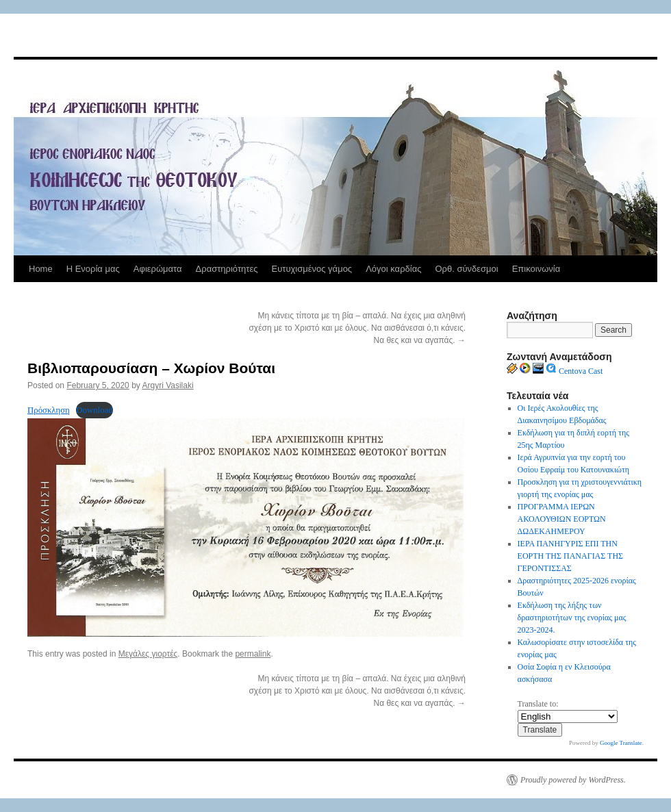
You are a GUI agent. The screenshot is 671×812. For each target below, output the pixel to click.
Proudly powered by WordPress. (573, 780)
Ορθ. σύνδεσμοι (466, 269)
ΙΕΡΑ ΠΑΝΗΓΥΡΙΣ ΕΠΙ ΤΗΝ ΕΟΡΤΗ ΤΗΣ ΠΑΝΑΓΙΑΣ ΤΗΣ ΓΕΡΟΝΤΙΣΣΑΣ (570, 556)
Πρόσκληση (49, 410)
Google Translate (621, 743)
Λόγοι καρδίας (393, 269)
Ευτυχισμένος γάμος (312, 269)
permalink (253, 654)
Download (94, 410)
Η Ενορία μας (93, 269)
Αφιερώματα (158, 269)
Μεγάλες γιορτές (148, 654)
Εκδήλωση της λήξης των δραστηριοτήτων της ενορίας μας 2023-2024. (572, 618)
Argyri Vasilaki (167, 385)
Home (41, 269)
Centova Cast (581, 371)
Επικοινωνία (536, 269)
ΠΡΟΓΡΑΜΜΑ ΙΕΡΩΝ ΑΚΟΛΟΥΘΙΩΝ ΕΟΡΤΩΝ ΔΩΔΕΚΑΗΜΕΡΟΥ (562, 519)
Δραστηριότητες (227, 269)
